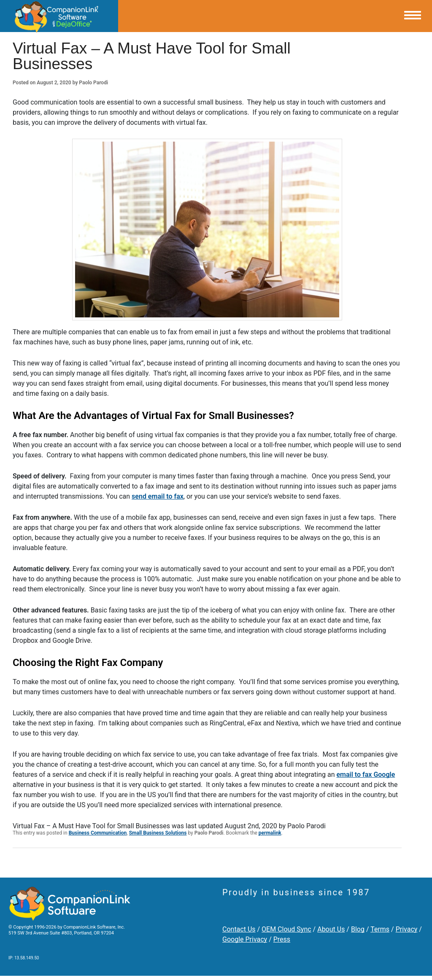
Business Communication (98, 833)
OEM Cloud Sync (286, 929)
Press (282, 939)
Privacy (407, 929)
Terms (380, 929)
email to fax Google (366, 775)
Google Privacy (245, 939)
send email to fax (158, 496)
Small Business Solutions (158, 833)
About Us (331, 929)
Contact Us (239, 929)
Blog (358, 929)
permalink (270, 833)
